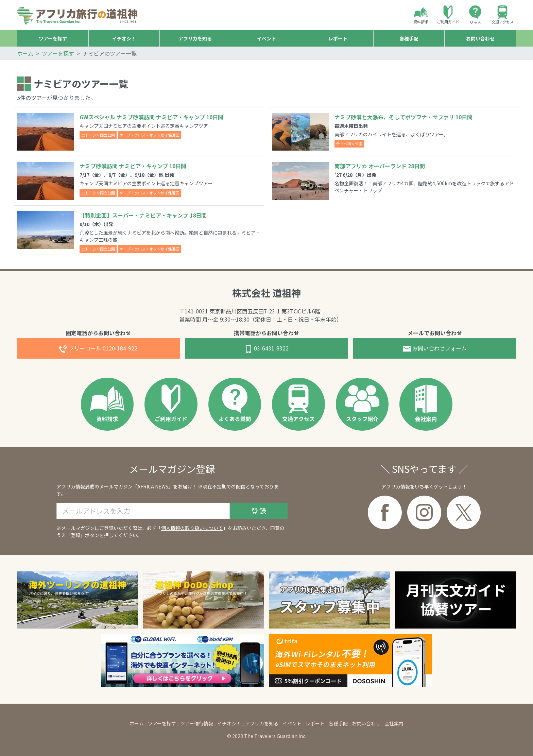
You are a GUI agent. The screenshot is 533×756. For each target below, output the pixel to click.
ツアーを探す (58, 53)
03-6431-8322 (266, 349)
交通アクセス (503, 15)
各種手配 (338, 723)
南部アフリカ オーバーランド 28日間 (380, 166)
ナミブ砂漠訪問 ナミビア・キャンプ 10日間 (133, 166)
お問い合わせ (366, 723)
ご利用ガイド (448, 15)
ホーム (25, 53)
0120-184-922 (98, 349)
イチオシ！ (229, 723)
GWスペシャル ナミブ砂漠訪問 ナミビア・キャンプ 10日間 (151, 117)
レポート (315, 723)
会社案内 (394, 723)
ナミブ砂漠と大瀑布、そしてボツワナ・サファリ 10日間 (403, 117)
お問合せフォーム (435, 349)
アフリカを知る (262, 723)
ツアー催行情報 (197, 723)
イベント (292, 723)
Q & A (475, 15)
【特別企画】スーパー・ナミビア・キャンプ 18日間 (143, 215)
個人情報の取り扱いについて (192, 528)
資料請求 (421, 15)
